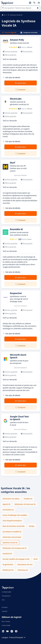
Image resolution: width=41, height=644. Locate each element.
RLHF (36, 559)
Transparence (6, 596)
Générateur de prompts (12, 537)
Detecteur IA (23, 570)
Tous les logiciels (9, 32)
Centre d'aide (6, 625)
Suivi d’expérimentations (12, 521)
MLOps (32, 526)
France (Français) (18, 637)
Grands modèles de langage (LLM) (16, 559)
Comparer (22, 90)
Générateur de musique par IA (14, 548)
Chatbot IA (28, 499)
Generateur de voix (25, 564)
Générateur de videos (11, 499)
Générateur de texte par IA (25, 504)
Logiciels (5, 611)
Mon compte (6, 621)
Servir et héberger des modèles (15, 515)
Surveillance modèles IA (12, 532)
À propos (5, 607)
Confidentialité (6, 592)
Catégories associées (29, 32)
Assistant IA (7, 553)
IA (7, 15)
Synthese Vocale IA (10, 543)
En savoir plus (20, 83)
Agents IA (6, 504)
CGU (3, 600)
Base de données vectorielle (14, 526)
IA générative (8, 564)
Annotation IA (8, 510)
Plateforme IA (8, 570)
